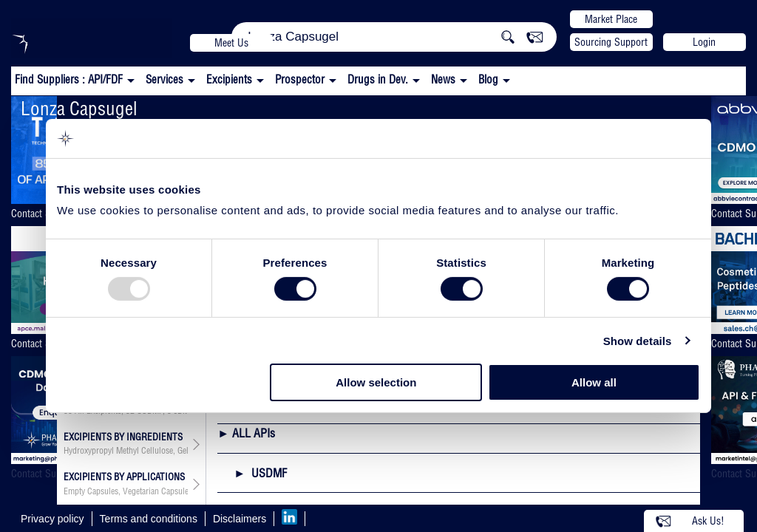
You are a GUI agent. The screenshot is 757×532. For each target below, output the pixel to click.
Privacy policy (52, 519)
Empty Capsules (91, 491)
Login (704, 42)
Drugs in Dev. (378, 79)
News (443, 79)
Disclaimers (240, 519)
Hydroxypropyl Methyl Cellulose (118, 451)
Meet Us (231, 43)
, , (126, 451)
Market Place (611, 19)
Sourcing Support (611, 42)
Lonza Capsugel (79, 108)
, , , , (126, 491)
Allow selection (376, 382)
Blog (488, 79)
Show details (638, 341)
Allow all (594, 382)
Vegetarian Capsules (157, 491)
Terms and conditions (149, 519)
